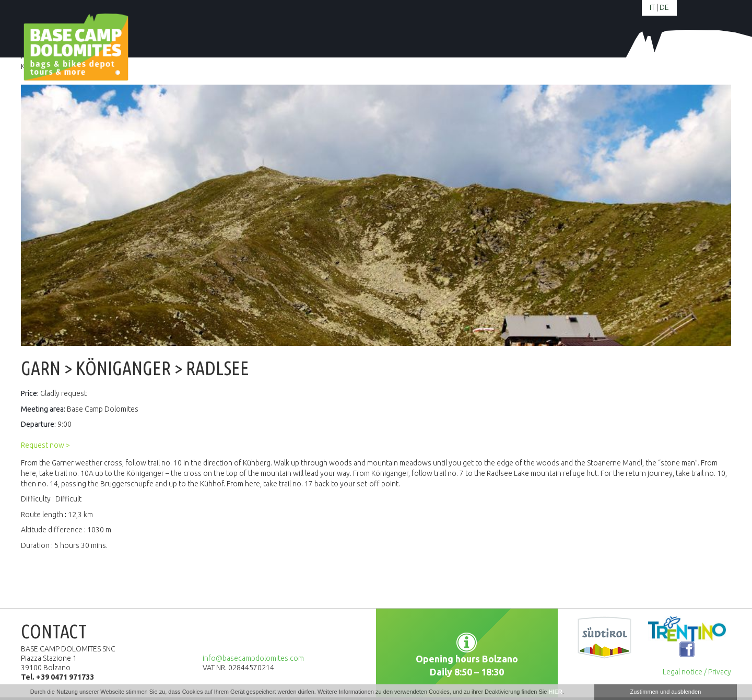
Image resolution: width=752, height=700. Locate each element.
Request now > (45, 445)
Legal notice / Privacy (697, 672)
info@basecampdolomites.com (253, 658)
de (664, 7)
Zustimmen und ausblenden (666, 692)
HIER (555, 692)
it (652, 7)
